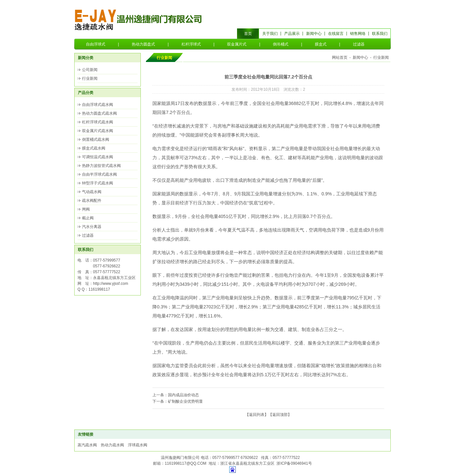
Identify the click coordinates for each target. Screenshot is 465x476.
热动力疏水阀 (112, 445)
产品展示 (292, 34)
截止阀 (88, 218)
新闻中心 (314, 34)
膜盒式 (321, 44)
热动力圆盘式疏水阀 (99, 113)
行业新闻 (90, 78)
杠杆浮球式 (191, 44)
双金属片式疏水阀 (98, 131)
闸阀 (86, 209)
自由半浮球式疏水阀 (99, 174)
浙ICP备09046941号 (294, 463)
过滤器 (359, 44)
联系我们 (380, 34)
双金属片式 (237, 44)
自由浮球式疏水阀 (98, 105)
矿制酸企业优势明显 (185, 401)
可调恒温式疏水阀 (98, 157)
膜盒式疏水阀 (94, 148)
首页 (248, 34)
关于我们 (270, 34)
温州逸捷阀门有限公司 (139, 19)
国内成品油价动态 (183, 395)
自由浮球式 (96, 44)
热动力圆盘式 (143, 44)
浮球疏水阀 (138, 445)
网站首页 (340, 57)
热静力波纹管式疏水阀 (101, 166)
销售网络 (358, 34)
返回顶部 (280, 415)
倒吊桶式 (281, 44)
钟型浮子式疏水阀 (98, 183)
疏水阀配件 (92, 201)
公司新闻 (90, 70)
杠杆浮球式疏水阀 (98, 122)
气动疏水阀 (92, 192)
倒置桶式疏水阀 (96, 140)
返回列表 (257, 415)
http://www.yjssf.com (111, 284)
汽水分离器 (92, 227)
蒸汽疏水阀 (87, 445)
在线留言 (336, 34)
